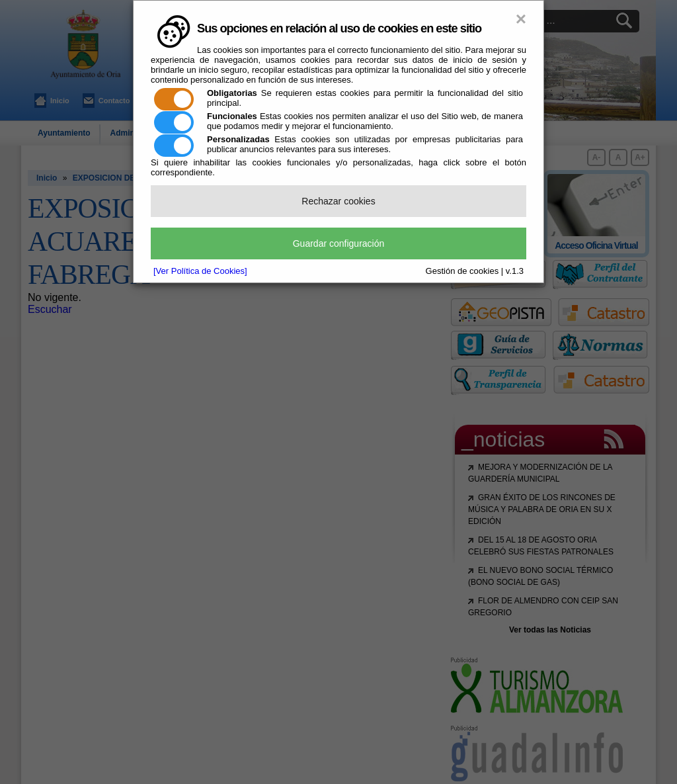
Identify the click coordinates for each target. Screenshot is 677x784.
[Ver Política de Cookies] (200, 271)
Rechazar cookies (338, 201)
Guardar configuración (339, 243)
